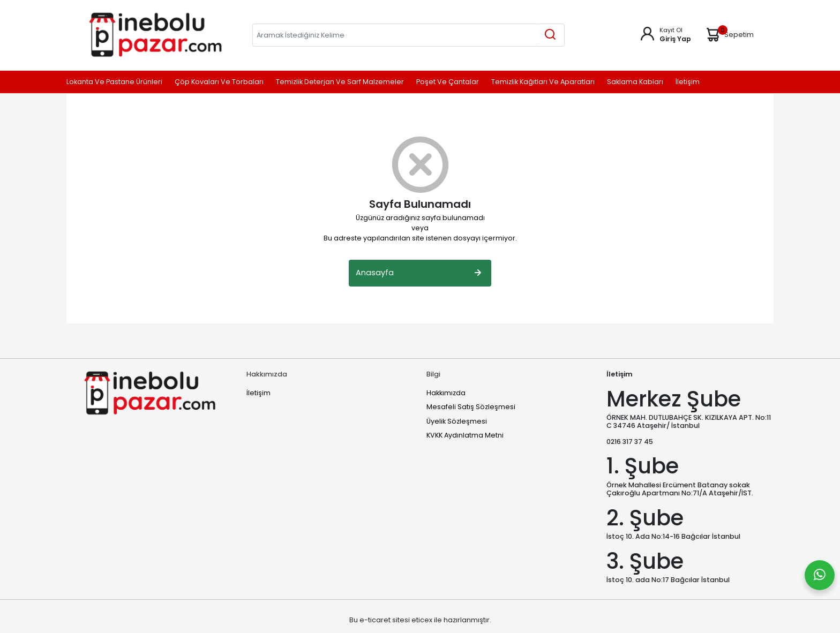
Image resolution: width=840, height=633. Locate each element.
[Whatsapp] (820, 575)
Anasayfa (420, 273)
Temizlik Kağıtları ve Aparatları (543, 82)
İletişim (688, 82)
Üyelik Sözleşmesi (457, 421)
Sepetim (729, 35)
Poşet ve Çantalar (448, 82)
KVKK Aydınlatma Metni (465, 435)
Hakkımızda (446, 393)
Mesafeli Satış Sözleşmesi (471, 407)
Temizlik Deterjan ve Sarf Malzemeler (340, 82)
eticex (422, 620)
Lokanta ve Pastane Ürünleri (114, 82)
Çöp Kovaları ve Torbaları (219, 82)
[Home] (155, 35)
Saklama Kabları (635, 82)
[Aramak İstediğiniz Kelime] (550, 35)
